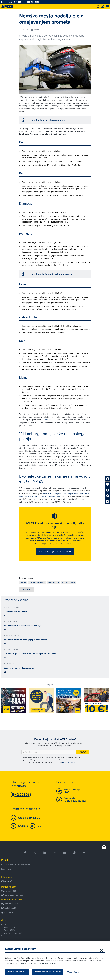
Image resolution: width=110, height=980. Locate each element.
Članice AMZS (9, 930)
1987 (14, 891)
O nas (4, 920)
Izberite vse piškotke (17, 972)
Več (5, 615)
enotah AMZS (50, 420)
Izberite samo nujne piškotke (48, 972)
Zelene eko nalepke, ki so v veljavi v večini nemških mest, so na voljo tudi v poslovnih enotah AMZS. (54, 495)
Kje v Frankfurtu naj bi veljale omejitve (51, 274)
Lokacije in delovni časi (13, 933)
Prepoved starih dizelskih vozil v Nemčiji (22, 626)
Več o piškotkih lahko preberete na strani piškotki (36, 963)
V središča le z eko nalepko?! (17, 611)
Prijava (83, 752)
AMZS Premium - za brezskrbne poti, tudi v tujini (55, 525)
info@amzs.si (6, 869)
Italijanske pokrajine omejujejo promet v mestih (26, 640)
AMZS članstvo (10, 927)
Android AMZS (10, 908)
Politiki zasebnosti (69, 762)
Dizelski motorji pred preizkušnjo (19, 668)
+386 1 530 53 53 (17, 896)
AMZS (6, 925)
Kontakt (5, 860)
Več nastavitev (74, 972)
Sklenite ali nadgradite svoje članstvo (55, 551)
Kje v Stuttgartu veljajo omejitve (47, 120)
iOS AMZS (9, 913)
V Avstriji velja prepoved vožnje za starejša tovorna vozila (30, 654)
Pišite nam (8, 936)
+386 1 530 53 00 (12, 904)
